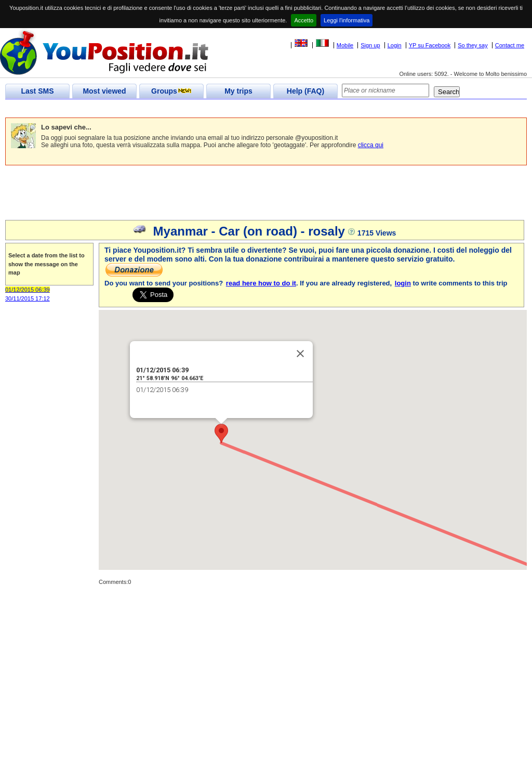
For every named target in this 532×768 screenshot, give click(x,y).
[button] (221, 433)
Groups (171, 91)
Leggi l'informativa (347, 20)
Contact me (510, 45)
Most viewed (104, 91)
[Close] (300, 354)
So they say (473, 45)
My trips (238, 91)
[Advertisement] (194, 109)
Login (395, 45)
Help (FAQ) (305, 91)
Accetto (304, 20)
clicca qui (371, 145)
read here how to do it (261, 283)
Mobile (345, 45)
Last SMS (37, 91)
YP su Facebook (430, 45)
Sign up (370, 45)
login (403, 283)
